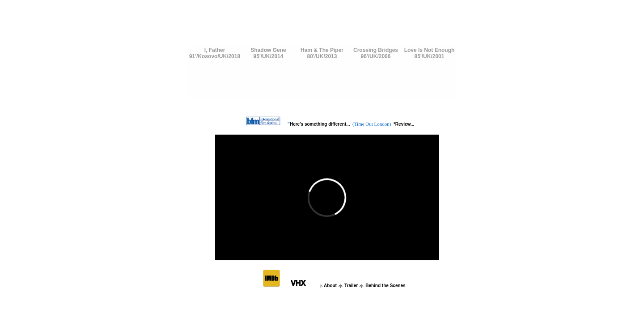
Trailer (351, 286)
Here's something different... (320, 124)
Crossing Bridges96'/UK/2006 (376, 53)
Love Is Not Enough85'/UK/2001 (430, 53)
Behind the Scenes (385, 286)
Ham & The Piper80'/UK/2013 (322, 53)
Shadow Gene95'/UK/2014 (268, 53)
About (330, 286)
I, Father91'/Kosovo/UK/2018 (215, 53)
